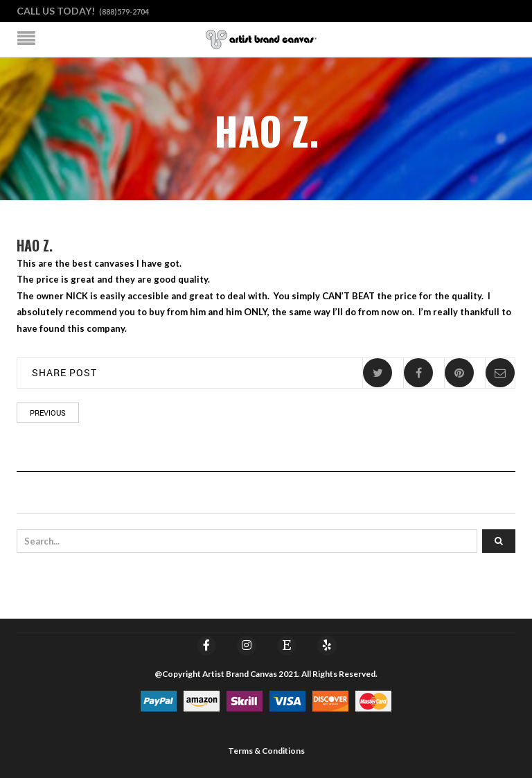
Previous (48, 413)
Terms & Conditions (266, 751)
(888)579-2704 (124, 11)
